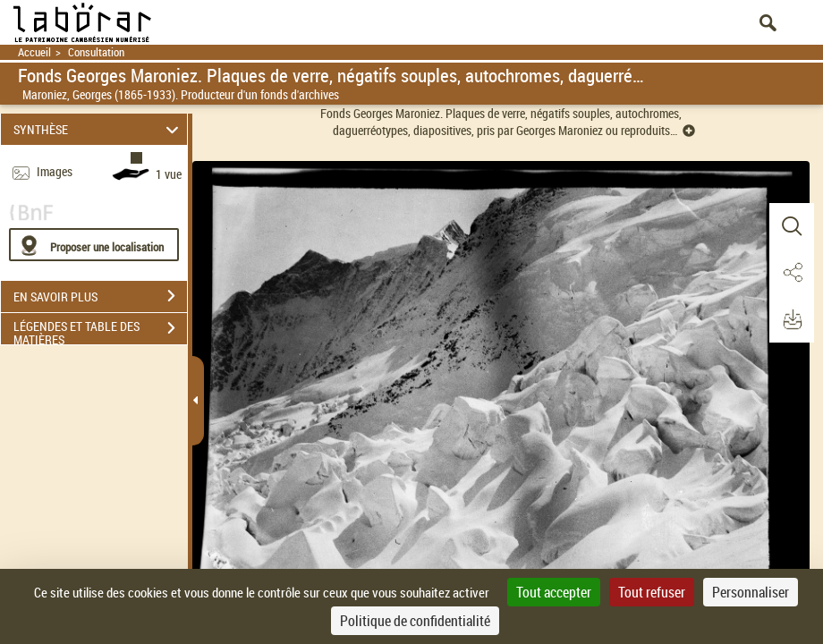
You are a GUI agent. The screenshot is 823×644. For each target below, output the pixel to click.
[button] (792, 226)
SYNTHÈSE (99, 129)
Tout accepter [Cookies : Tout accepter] (554, 592)
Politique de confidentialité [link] (415, 621)
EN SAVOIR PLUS (100, 296)
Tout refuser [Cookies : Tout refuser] (652, 592)
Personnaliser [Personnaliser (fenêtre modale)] (751, 592)
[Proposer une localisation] (94, 245)
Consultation (96, 52)
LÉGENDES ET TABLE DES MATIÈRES (100, 330)
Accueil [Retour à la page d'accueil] (34, 52)
